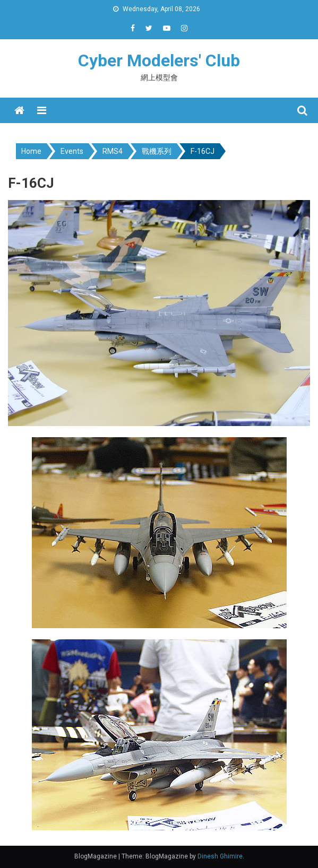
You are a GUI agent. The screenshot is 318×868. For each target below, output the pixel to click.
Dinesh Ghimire (220, 856)
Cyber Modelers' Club (159, 60)
